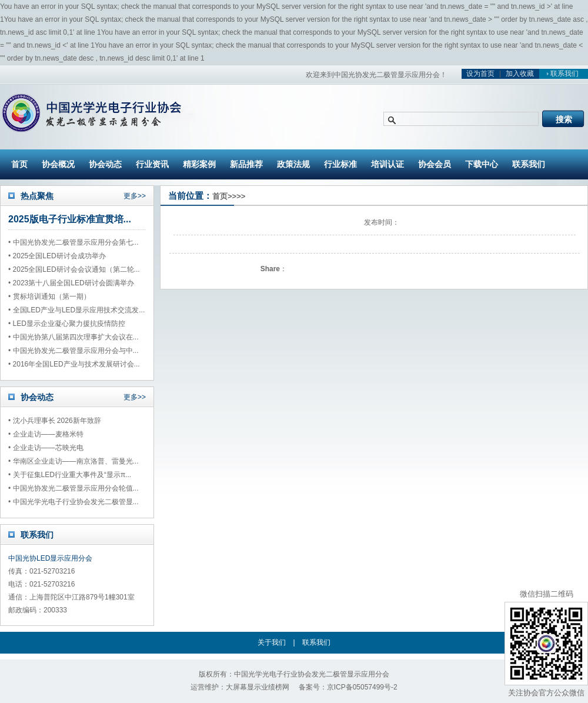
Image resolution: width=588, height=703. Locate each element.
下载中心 (482, 164)
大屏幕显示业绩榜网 (258, 687)
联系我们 (561, 74)
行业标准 (340, 164)
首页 (19, 164)
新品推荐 (246, 164)
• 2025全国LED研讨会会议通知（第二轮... (74, 269)
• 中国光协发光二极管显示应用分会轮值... (73, 488)
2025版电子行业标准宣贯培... (70, 219)
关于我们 (272, 642)
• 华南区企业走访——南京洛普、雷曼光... (73, 461)
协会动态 (105, 164)
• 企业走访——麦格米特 (46, 434)
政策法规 (293, 164)
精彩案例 (199, 164)
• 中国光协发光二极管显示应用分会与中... (73, 351)
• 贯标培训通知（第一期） (49, 296)
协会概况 (58, 164)
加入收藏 (520, 74)
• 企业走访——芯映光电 (46, 448)
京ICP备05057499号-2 (362, 687)
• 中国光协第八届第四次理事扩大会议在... (73, 337)
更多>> (135, 196)
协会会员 (435, 164)
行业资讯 (152, 164)
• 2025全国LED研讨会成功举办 (57, 256)
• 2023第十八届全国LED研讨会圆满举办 (71, 283)
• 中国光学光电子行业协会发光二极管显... (73, 502)
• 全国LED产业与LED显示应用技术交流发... (76, 310)
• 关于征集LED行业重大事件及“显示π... (70, 475)
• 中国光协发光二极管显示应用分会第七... (73, 242)
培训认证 (387, 164)
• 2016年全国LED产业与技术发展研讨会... (74, 364)
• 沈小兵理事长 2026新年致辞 (55, 421)
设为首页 (480, 74)
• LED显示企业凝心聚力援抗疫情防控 (67, 324)
